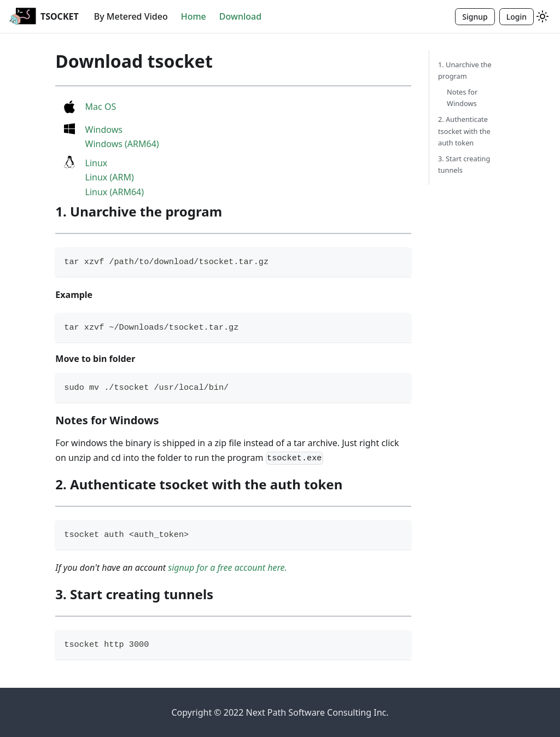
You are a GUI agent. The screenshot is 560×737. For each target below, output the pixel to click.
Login (517, 17)
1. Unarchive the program (465, 70)
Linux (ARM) (110, 177)
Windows (104, 130)
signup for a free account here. (227, 568)
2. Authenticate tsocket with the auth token (464, 131)
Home (194, 16)
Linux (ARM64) (115, 192)
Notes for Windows (462, 98)
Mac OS (101, 107)
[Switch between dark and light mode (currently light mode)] (542, 16)
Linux (97, 163)
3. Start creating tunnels (464, 164)
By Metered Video (131, 16)
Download (240, 16)
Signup (475, 17)
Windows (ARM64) (122, 144)
